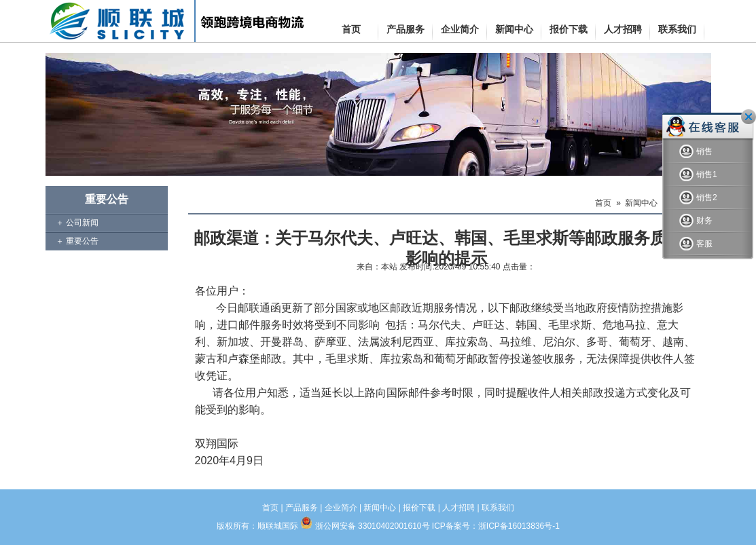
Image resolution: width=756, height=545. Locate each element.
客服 (696, 244)
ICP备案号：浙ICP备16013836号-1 (496, 526)
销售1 (698, 175)
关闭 (749, 117)
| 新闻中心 (378, 508)
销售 (696, 152)
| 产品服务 (298, 508)
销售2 (698, 198)
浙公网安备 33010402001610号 (373, 526)
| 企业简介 (338, 508)
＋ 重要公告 (77, 241)
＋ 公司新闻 (77, 223)
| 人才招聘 (456, 508)
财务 (696, 221)
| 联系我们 (495, 508)
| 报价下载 (417, 508)
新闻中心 (641, 203)
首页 (603, 203)
